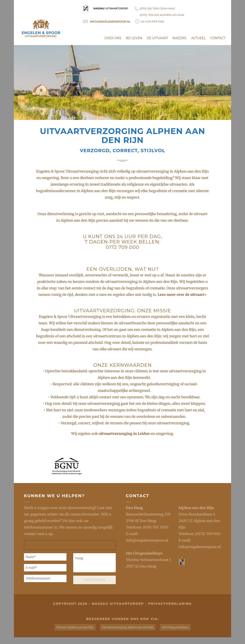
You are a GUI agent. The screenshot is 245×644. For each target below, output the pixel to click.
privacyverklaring (170, 604)
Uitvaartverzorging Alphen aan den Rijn (128, 627)
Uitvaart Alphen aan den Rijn (75, 627)
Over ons (113, 38)
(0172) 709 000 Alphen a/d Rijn (162, 15)
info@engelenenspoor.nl (147, 540)
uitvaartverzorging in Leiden (125, 434)
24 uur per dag (150, 21)
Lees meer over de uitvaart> (182, 295)
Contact (218, 38)
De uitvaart (157, 38)
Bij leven (134, 38)
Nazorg (180, 38)
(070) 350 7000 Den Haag (155, 9)
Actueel (199, 38)
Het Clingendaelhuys (144, 553)
